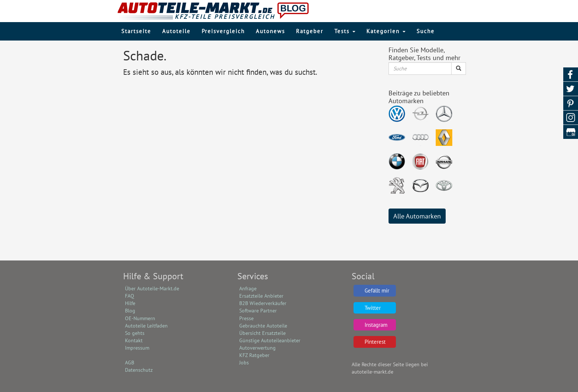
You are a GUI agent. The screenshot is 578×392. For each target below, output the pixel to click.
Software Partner (258, 311)
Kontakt (134, 340)
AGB (130, 363)
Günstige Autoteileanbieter (270, 340)
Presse (246, 318)
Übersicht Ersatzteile (262, 333)
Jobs (244, 363)
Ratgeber (310, 31)
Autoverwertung (257, 348)
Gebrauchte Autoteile (263, 326)
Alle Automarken (417, 216)
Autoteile (176, 31)
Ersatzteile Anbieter (261, 296)
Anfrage (248, 288)
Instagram (376, 325)
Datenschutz (139, 370)
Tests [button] (345, 31)
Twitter (373, 308)
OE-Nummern (140, 318)
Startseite (136, 31)
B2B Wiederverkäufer (263, 303)
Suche (426, 31)
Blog (130, 311)
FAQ (130, 296)
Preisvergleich (223, 31)
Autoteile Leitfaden (146, 326)
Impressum (137, 348)
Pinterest (375, 342)
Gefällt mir (377, 290)
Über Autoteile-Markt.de (152, 288)
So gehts (135, 333)
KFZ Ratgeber (254, 355)
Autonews (270, 31)
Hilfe (130, 303)
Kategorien (386, 31)
